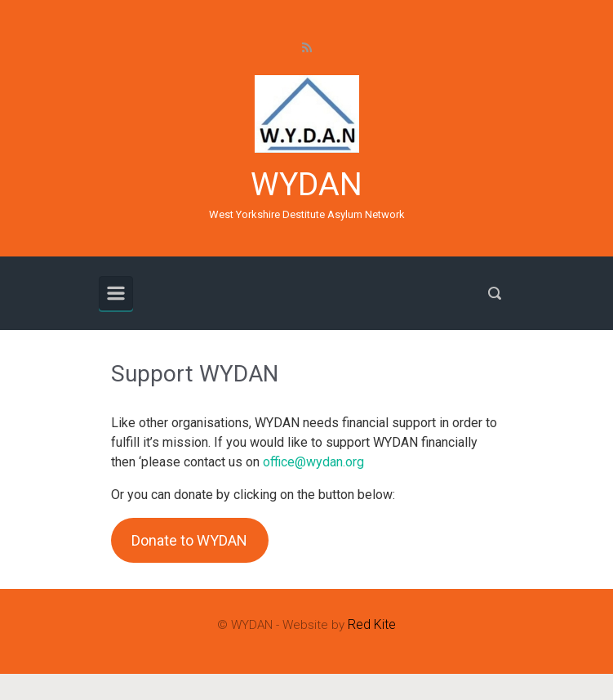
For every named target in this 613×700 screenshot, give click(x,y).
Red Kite (372, 624)
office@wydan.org (313, 462)
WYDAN (306, 185)
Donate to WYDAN (189, 540)
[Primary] (116, 293)
